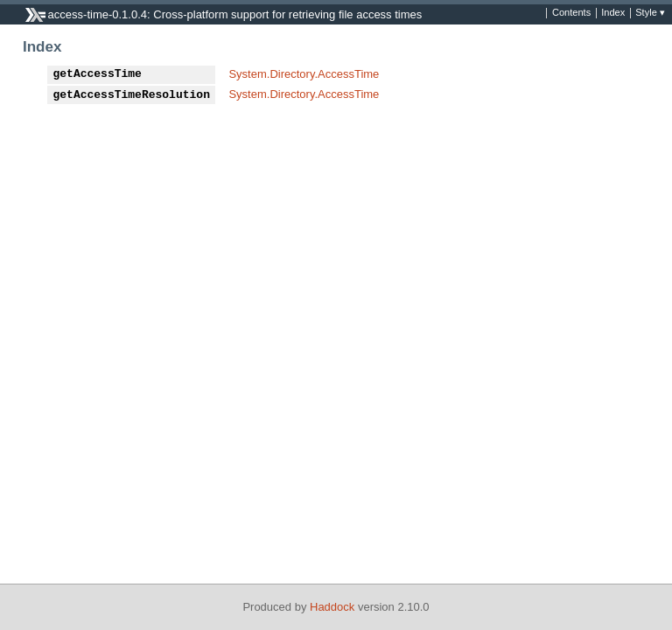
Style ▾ (650, 13)
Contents (571, 13)
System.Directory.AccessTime (304, 74)
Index (613, 13)
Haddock (332, 607)
